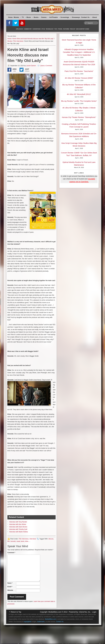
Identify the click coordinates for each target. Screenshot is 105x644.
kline (27, 541)
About (95, 17)
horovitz (13, 541)
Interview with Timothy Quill (18, 529)
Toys (56, 29)
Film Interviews (18, 41)
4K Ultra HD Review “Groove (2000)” (79, 78)
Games (45, 17)
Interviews (33, 539)
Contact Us (86, 17)
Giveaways (76, 17)
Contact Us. (60, 622)
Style (43, 29)
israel (18, 541)
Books (37, 17)
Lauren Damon (31, 66)
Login (94, 612)
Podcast (73, 29)
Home (10, 17)
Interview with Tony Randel (18, 522)
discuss (51, 539)
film (9, 541)
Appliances (20, 29)
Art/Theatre (54, 17)
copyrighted (27, 622)
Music (30, 17)
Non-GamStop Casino (83, 29)
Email (10, 587)
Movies (17, 17)
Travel (60, 29)
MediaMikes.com (55, 612)
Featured (66, 29)
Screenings (66, 17)
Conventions (37, 29)
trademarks (41, 622)
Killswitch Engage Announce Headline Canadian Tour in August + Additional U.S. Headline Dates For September (79, 52)
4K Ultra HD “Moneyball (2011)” (79, 94)
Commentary (28, 29)
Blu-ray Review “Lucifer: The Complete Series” (79, 101)
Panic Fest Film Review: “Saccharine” (79, 71)
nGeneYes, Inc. (85, 612)
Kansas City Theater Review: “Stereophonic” (79, 117)
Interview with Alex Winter (18, 524)
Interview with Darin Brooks (18, 527)
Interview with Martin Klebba (19, 532)
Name (10, 583)
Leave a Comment (46, 66)
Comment (11, 553)
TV (24, 17)
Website (10, 590)
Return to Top (16, 612)
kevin (23, 541)
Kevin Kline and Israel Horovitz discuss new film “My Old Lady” (33, 39)
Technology (50, 29)
